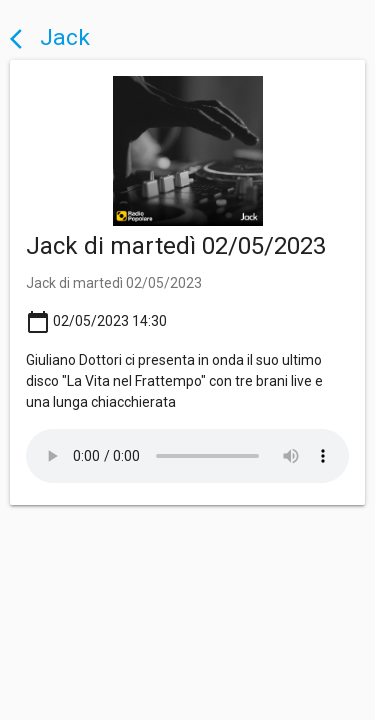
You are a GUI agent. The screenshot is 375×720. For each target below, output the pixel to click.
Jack (50, 37)
